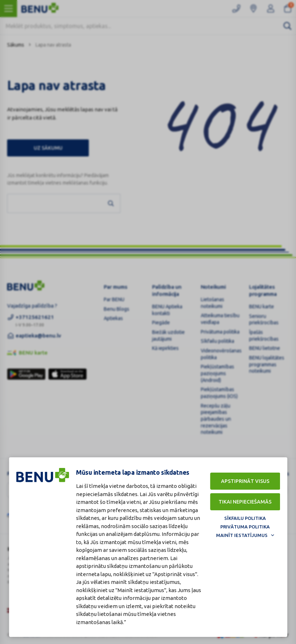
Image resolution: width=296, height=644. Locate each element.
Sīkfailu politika (245, 518)
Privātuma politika (245, 527)
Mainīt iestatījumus (242, 535)
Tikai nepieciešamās (245, 502)
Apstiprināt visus (245, 481)
